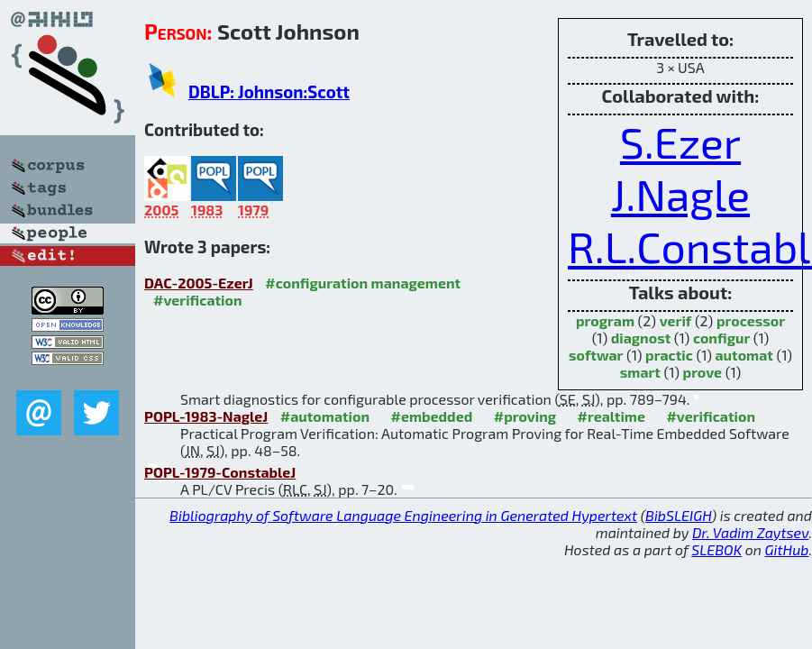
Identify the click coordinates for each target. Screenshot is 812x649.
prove (703, 372)
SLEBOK (716, 549)
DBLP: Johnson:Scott (269, 91)
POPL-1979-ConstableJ (220, 472)
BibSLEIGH (678, 515)
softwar (596, 355)
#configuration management (363, 283)
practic (669, 355)
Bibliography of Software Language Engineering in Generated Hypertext (403, 515)
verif (676, 320)
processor (751, 320)
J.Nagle (680, 194)
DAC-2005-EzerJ (199, 283)
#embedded (432, 416)
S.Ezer (680, 142)
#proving (525, 416)
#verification (198, 300)
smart (640, 372)
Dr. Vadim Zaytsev (750, 532)
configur (721, 338)
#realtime (611, 416)
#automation (325, 416)
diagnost (641, 338)
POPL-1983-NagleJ (206, 416)
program (605, 320)
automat (744, 355)
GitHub (787, 549)
